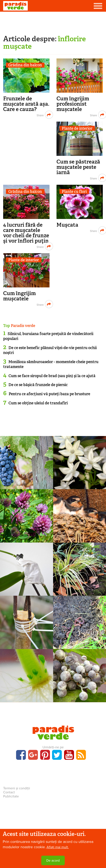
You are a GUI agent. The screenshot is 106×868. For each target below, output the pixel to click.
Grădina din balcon (25, 65)
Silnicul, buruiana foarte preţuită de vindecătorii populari (48, 336)
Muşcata (67, 225)
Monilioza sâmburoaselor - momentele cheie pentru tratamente (51, 364)
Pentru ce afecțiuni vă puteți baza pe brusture (49, 394)
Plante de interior (77, 128)
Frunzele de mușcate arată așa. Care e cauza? (26, 104)
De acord (53, 861)
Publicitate (11, 796)
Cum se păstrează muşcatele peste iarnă (78, 167)
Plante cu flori (74, 191)
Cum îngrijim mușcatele (19, 296)
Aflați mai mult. (58, 847)
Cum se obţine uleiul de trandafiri (38, 403)
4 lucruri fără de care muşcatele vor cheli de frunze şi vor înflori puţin (26, 233)
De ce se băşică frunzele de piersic (38, 385)
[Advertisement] (53, 22)
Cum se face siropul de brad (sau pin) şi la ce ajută (52, 376)
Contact (9, 792)
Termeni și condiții (17, 788)
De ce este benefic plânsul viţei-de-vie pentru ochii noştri (50, 350)
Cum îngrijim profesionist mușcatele (73, 104)
